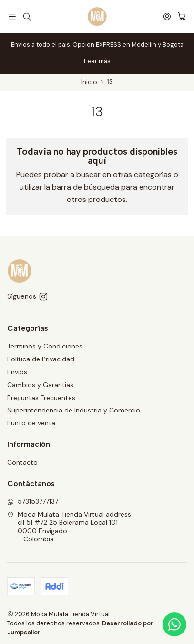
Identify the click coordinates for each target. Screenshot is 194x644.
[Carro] (182, 16)
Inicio (89, 82)
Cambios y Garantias (40, 385)
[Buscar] (26, 16)
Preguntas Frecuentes (41, 398)
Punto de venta (31, 423)
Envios (17, 372)
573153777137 (33, 501)
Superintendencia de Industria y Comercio (74, 410)
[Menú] (12, 16)
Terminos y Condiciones (45, 346)
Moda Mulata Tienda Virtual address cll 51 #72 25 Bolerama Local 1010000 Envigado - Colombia (69, 527)
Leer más (97, 61)
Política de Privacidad (41, 359)
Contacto (22, 462)
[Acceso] (167, 16)
